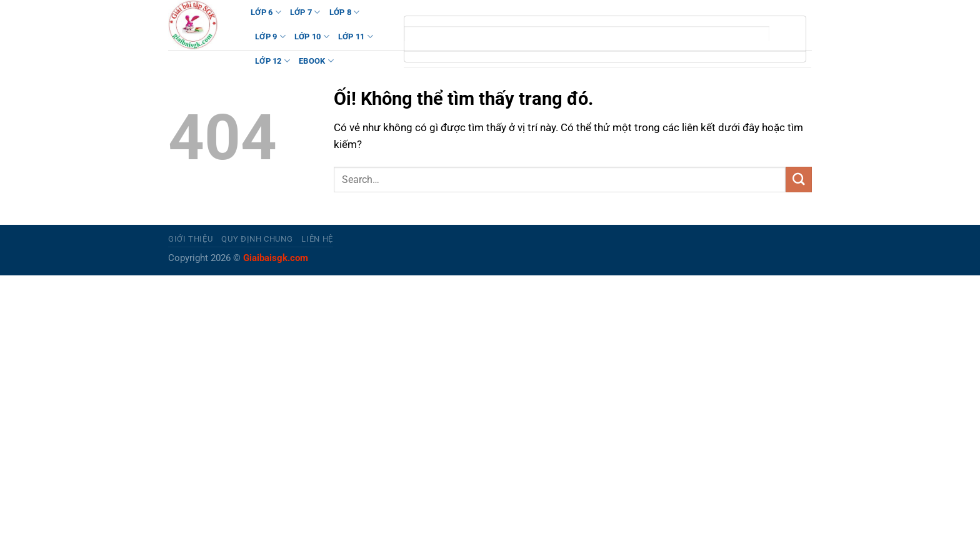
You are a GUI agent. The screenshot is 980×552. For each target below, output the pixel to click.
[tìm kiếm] (587, 34)
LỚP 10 (312, 37)
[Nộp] (799, 180)
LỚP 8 (345, 12)
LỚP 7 (305, 12)
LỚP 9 (270, 37)
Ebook (316, 61)
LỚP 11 (356, 37)
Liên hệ (317, 239)
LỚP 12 (272, 61)
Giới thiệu (190, 239)
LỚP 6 (266, 12)
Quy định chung (257, 239)
